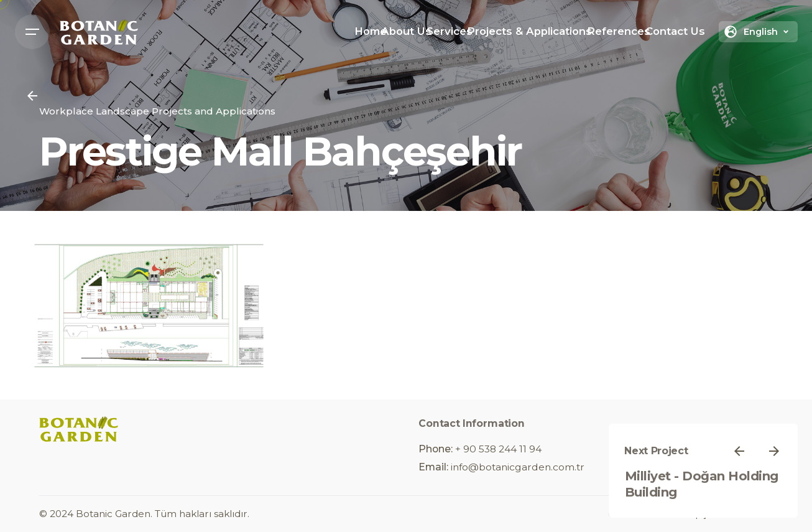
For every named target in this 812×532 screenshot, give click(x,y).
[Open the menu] (32, 32)
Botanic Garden (113, 514)
